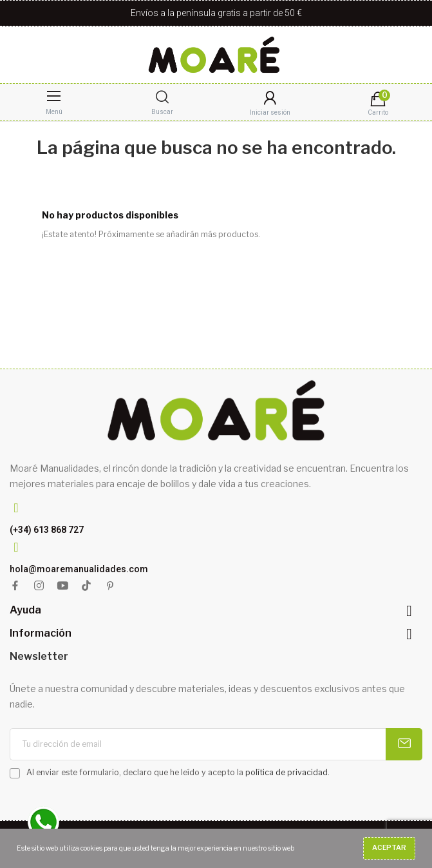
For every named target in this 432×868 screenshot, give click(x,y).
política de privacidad (286, 772)
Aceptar (389, 848)
